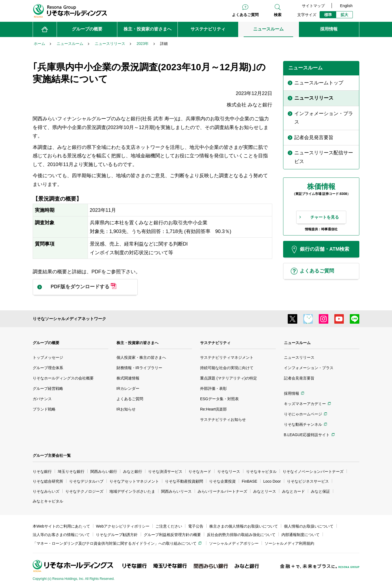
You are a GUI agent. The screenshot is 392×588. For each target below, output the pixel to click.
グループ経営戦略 (48, 388)
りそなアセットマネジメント (134, 481)
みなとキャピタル (48, 501)
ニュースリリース (299, 357)
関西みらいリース (176, 491)
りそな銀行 (42, 471)
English (346, 6)
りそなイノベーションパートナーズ (313, 471)
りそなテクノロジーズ (84, 491)
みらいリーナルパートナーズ (222, 491)
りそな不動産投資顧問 (184, 481)
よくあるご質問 (245, 15)
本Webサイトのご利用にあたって (61, 526)
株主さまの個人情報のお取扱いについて (244, 526)
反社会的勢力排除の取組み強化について (241, 535)
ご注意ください (169, 526)
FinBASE (249, 481)
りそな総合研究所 (48, 481)
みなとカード (293, 491)
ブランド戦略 (44, 409)
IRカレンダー (128, 388)
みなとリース (265, 491)
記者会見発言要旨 (299, 378)
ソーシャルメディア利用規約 (289, 543)
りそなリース (229, 471)
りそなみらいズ (46, 491)
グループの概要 (46, 343)
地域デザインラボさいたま (132, 491)
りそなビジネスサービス (308, 481)
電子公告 (196, 526)
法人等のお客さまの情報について (61, 535)
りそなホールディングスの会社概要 (63, 378)
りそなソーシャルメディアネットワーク (69, 319)
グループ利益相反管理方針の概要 (172, 535)
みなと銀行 (133, 471)
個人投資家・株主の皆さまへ (141, 357)
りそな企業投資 (222, 481)
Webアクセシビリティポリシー (123, 526)
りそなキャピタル (261, 471)
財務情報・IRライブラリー (139, 368)
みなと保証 (320, 491)
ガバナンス (42, 399)
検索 (278, 15)
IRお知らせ (126, 409)
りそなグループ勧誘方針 (117, 535)
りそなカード (200, 471)
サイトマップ (313, 6)
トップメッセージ (48, 357)
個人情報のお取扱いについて (309, 526)
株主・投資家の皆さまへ (137, 343)
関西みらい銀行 (104, 471)
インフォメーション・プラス (309, 368)
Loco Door (272, 481)
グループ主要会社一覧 (52, 455)
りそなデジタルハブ (86, 481)
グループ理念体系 (48, 368)
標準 (328, 15)
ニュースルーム (297, 343)
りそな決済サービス (165, 471)
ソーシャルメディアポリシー (234, 543)
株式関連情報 (128, 378)
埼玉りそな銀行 (71, 471)
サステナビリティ (215, 343)
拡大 (344, 15)
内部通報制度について (301, 535)
